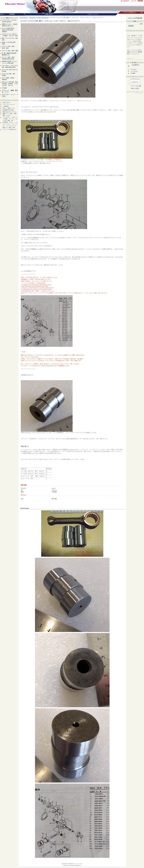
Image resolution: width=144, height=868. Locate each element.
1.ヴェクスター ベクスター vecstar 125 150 (39, 18)
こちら (115, 110)
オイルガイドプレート (35, 231)
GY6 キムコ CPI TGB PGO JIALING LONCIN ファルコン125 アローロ (10, 84)
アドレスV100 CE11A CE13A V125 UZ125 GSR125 (8, 30)
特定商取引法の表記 (8, 110)
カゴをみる (133, 70)
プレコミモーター (24, 18)
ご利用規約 (6, 106)
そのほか (4, 88)
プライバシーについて (9, 104)
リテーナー (48, 231)
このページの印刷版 (134, 18)
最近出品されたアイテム (9, 112)
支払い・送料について (9, 108)
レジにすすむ (134, 71)
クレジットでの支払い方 (9, 130)
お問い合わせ (6, 103)
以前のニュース (130, 58)
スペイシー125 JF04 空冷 (10, 51)
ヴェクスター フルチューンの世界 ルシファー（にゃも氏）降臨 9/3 (10, 119)
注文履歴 (133, 73)
